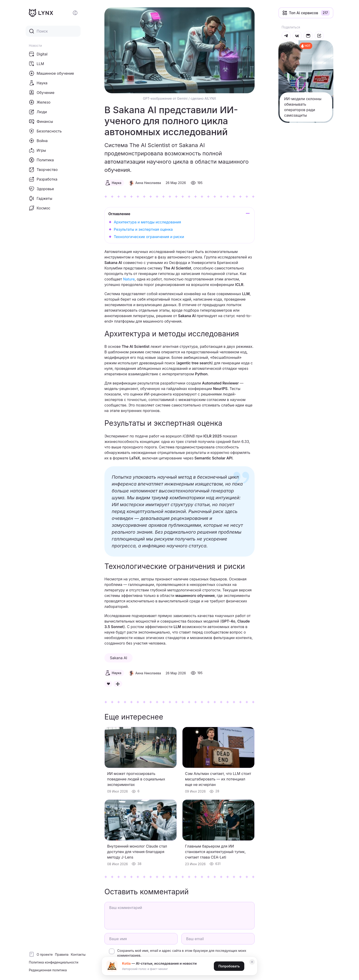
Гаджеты (41, 198)
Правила (62, 954)
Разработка (43, 179)
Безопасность (45, 131)
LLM (37, 64)
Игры (37, 150)
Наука (38, 83)
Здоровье (41, 189)
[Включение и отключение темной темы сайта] (75, 13)
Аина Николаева (148, 183)
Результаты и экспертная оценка (143, 229)
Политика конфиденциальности (54, 962)
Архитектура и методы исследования (147, 222)
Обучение (42, 93)
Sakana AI (118, 658)
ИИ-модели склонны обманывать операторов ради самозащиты (303, 107)
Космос (40, 208)
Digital (38, 54)
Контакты (78, 954)
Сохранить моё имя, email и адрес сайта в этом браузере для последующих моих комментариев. (182, 953)
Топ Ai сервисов (304, 13)
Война (38, 141)
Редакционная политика (48, 970)
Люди (38, 112)
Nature (129, 279)
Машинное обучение (51, 73)
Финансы (41, 121)
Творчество (43, 170)
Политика (41, 160)
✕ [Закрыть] (252, 962)
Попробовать (229, 966)
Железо (40, 102)
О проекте (45, 954)
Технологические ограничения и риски (149, 237)
